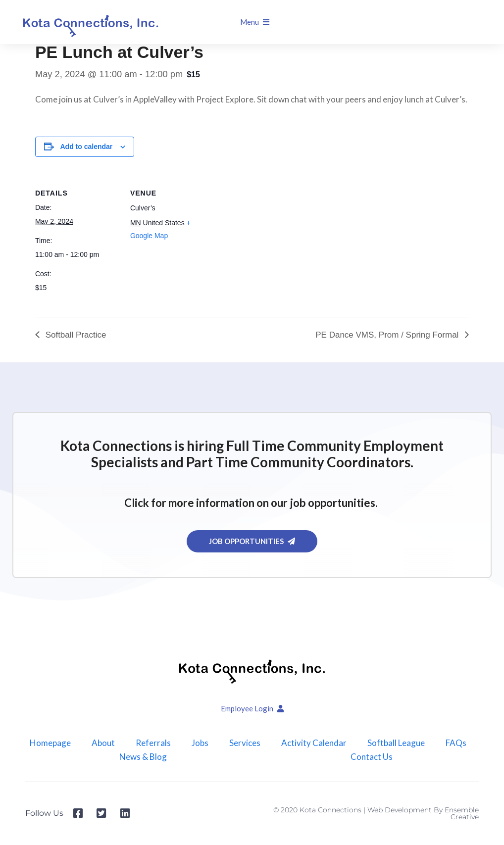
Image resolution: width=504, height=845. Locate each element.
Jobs (200, 743)
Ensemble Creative (462, 813)
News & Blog (143, 757)
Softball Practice (75, 335)
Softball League (396, 743)
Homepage (50, 743)
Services (245, 743)
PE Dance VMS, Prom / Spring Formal (388, 335)
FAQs (456, 743)
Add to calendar (87, 147)
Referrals (153, 743)
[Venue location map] (277, 241)
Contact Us (372, 757)
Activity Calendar (314, 743)
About (103, 743)
